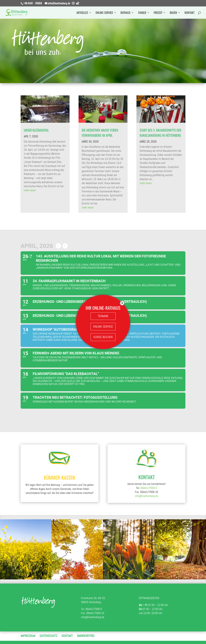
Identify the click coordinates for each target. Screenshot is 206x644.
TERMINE (103, 316)
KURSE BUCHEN (103, 337)
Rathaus (126, 13)
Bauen (173, 13)
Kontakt (190, 13)
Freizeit (158, 13)
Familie (142, 13)
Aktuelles (82, 13)
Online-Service (104, 13)
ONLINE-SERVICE (103, 327)
